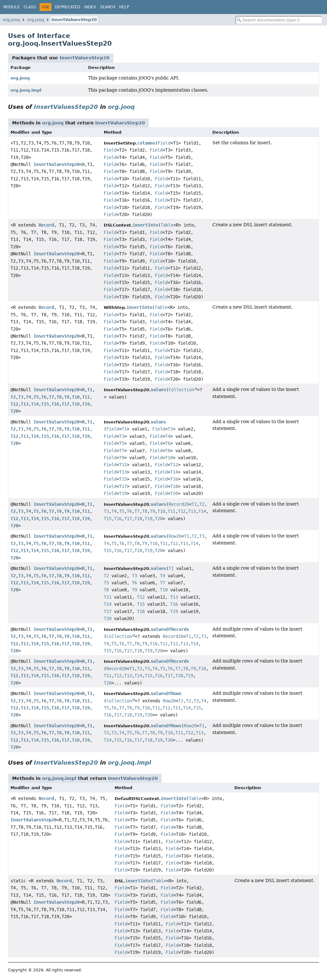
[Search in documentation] (279, 20)
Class (30, 7)
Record (46, 225)
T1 (90, 390)
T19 (86, 404)
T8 (59, 397)
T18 (76, 404)
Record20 (179, 504)
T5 (36, 397)
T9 (67, 397)
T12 (14, 404)
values (158, 390)
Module (11, 7)
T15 (45, 404)
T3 (21, 397)
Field (164, 143)
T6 (44, 397)
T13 (25, 404)
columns (146, 143)
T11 (86, 397)
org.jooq (11, 20)
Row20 (175, 536)
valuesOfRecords (170, 629)
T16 (55, 404)
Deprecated (68, 7)
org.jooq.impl (26, 90)
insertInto (145, 225)
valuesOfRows (166, 693)
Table (167, 225)
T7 (51, 397)
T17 (65, 404)
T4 (28, 397)
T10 (76, 397)
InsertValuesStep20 (74, 20)
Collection (181, 390)
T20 (14, 411)
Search (108, 7)
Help (124, 7)
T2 (13, 397)
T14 (35, 404)
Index (90, 7)
